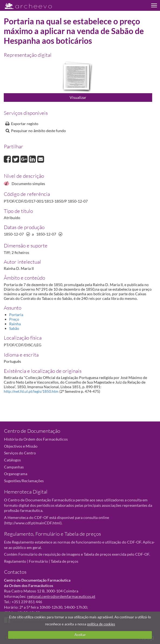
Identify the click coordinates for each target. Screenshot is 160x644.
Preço (14, 319)
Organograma (16, 474)
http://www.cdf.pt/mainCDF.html (33, 523)
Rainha (15, 324)
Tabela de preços (64, 561)
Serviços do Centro (20, 453)
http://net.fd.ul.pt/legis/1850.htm (31, 391)
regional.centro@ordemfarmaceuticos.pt (61, 596)
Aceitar (80, 635)
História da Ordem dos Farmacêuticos (36, 439)
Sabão (14, 328)
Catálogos (12, 460)
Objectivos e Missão (21, 446)
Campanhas (14, 467)
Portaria (16, 315)
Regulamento (15, 561)
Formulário (38, 561)
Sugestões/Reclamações (24, 481)
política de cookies (101, 624)
